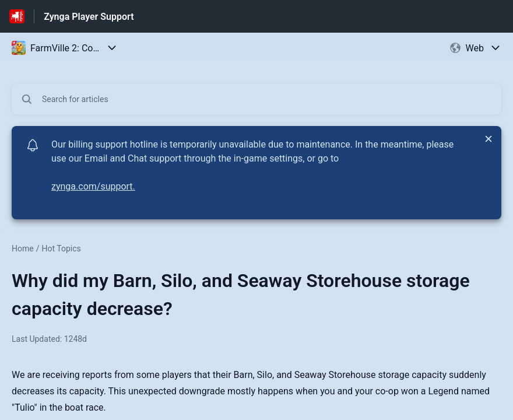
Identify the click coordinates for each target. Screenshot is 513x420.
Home (23, 249)
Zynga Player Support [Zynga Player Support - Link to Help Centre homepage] (89, 17)
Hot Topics (61, 249)
